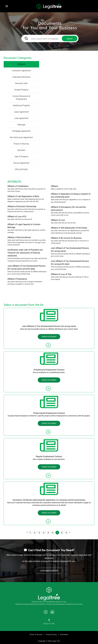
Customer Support (49, 571)
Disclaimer (64, 635)
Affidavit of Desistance (17, 279)
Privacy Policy (51, 635)
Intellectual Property (21, 105)
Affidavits (21, 64)
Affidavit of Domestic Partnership (22, 206)
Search (70, 39)
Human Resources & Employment (21, 98)
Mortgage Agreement (21, 131)
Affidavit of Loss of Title (61, 274)
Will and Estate (21, 169)
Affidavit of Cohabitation (18, 186)
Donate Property (21, 90)
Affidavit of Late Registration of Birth (23, 196)
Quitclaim (21, 150)
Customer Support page (72, 555)
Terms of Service (36, 635)
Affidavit (54, 186)
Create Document (49, 337)
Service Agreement (21, 163)
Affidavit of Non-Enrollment (19, 237)
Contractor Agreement (21, 71)
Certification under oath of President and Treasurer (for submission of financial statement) (25, 253)
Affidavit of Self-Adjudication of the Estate (69, 228)
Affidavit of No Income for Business (66, 238)
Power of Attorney (21, 144)
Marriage (21, 125)
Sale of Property (21, 157)
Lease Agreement (21, 112)
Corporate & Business (21, 77)
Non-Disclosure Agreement (21, 137)
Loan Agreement (21, 118)
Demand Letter (21, 83)
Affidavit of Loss (58, 220)
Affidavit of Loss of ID (17, 217)
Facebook (50, 555)
